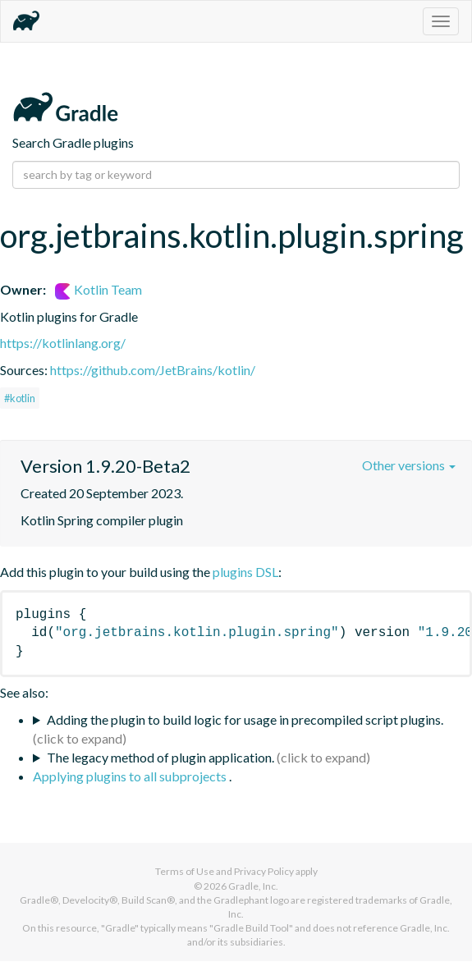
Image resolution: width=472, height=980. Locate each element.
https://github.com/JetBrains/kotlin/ (153, 370)
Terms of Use (185, 871)
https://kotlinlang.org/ (63, 343)
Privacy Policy (264, 871)
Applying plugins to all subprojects (131, 776)
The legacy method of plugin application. (160, 757)
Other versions (409, 465)
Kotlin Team (99, 289)
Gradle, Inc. (253, 886)
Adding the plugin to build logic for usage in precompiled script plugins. (245, 719)
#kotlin (20, 398)
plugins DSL (245, 572)
